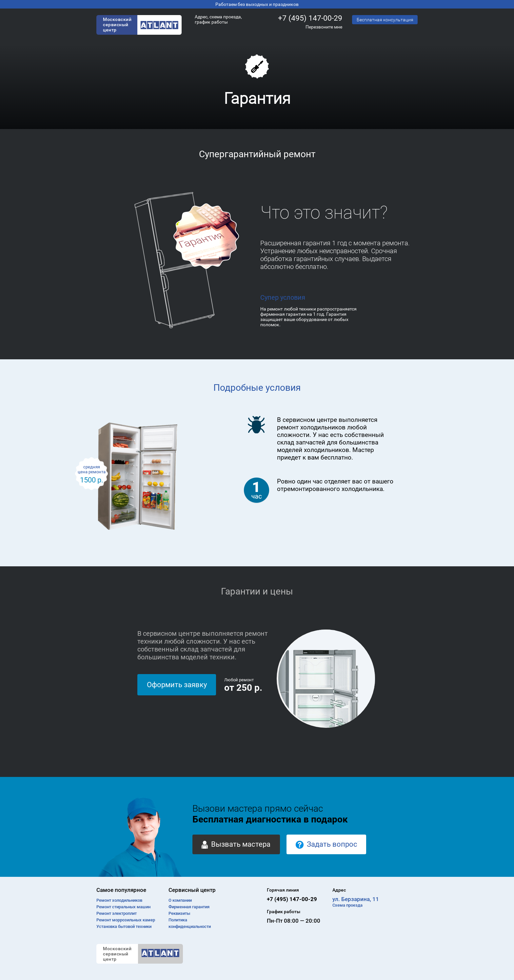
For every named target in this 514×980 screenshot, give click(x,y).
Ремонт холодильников (119, 900)
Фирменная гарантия (189, 907)
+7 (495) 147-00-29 (310, 18)
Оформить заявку (177, 685)
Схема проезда (347, 905)
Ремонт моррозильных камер (126, 920)
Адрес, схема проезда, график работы (218, 19)
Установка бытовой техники (124, 926)
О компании (180, 900)
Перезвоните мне (324, 27)
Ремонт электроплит (117, 913)
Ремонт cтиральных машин (123, 907)
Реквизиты (179, 913)
